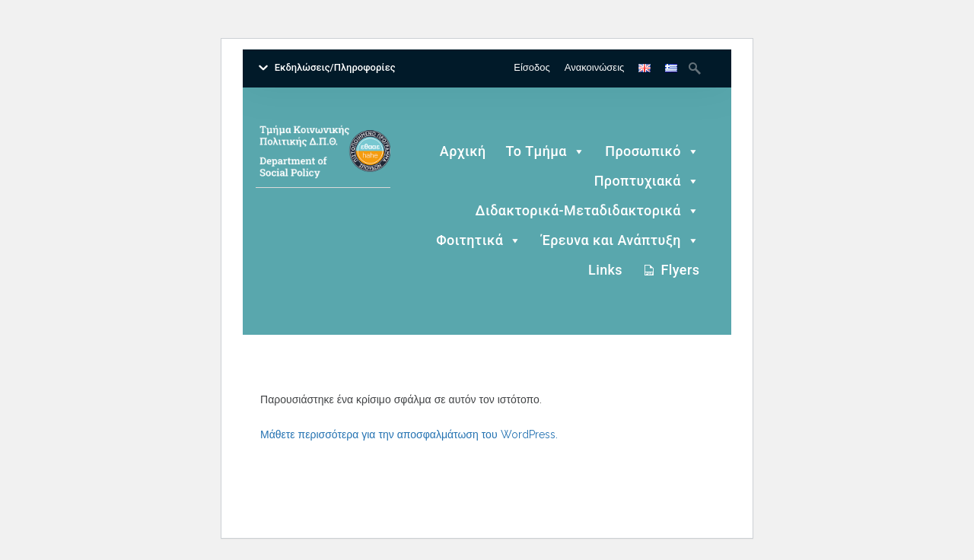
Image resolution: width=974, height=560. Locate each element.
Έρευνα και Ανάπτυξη (621, 241)
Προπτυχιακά (647, 181)
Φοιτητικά (479, 241)
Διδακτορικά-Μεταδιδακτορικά (588, 211)
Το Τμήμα (546, 152)
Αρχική (463, 151)
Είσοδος (532, 67)
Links (605, 270)
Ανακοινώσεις (595, 67)
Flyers (680, 270)
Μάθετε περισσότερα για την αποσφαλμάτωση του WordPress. (409, 434)
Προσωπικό (652, 152)
